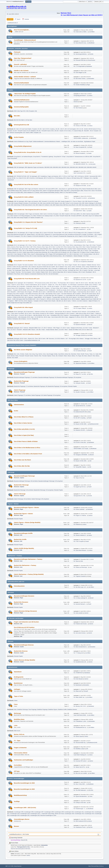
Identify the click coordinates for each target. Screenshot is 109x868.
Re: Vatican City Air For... (80, 767)
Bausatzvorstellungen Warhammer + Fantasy (28, 559)
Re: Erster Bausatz (78, 679)
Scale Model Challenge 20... (80, 755)
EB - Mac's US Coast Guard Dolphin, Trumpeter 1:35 (27, 129)
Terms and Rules (95, 866)
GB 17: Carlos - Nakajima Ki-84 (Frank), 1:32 (74, 328)
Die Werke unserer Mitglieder (23, 350)
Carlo (18, 354)
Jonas (44, 354)
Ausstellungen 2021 (25, 815)
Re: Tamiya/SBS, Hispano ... (80, 467)
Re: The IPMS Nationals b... (80, 790)
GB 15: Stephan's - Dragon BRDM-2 (33, 297)
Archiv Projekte (19, 137)
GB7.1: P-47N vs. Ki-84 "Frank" (66, 176)
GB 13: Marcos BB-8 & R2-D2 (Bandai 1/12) (58, 252)
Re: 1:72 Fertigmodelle (79, 66)
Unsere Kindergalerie (21, 361)
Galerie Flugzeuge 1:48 (37, 395)
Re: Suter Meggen (78, 73)
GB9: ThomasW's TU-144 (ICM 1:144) (48, 201)
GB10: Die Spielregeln (19, 214)
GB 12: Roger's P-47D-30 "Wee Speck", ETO (86, 236)
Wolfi (100, 354)
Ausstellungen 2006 (29, 812)
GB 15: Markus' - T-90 (57, 286)
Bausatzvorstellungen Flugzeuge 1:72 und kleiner (26, 377)
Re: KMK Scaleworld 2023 (80, 821)
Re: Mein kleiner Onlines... (80, 79)
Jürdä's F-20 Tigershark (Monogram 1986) (53, 191)
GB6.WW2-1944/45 (92, 167)
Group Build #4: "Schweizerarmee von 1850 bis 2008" (79, 157)
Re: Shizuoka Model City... (80, 743)
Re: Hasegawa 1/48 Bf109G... (81, 455)
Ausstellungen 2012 (89, 812)
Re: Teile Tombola (78, 108)
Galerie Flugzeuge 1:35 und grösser (52, 395)
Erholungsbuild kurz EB (21, 125)
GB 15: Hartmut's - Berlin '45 (73, 283)
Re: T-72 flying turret (78, 653)
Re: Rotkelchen (77, 524)
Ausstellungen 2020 (69, 814)
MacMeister (92, 43)
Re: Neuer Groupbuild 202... (80, 147)
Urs (94, 354)
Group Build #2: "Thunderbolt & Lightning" (43, 157)
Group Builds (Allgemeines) (23, 146)
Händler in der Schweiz (21, 71)
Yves (13, 358)
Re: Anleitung (77, 223)
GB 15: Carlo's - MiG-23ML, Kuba (89, 283)
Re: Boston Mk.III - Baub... (80, 211)
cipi (88, 767)
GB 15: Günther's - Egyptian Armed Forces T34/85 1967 (85, 299)
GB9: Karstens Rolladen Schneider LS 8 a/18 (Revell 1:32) (25, 203)
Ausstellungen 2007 (39, 812)
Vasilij (97, 354)
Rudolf (90, 147)
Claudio (27, 354)
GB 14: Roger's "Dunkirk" (71, 265)
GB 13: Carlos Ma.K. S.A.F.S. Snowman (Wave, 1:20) (82, 254)
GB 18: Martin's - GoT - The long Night (66, 339)
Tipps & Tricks (18, 696)
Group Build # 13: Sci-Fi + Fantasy (25, 241)
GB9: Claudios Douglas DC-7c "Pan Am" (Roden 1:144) (71, 201)
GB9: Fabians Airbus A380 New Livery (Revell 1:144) (65, 205)
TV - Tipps (17, 741)
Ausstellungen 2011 (79, 812)
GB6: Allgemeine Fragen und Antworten (34, 167)
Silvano (69, 356)
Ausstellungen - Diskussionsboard (25, 40)
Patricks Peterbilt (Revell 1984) (90, 189)
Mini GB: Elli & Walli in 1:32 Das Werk (23, 120)
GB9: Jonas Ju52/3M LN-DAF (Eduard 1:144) (51, 203)
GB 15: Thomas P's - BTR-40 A (44, 299)
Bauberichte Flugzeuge (21, 381)
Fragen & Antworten (20, 748)
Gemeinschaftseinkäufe (21, 83)
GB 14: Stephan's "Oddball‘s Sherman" (87, 265)
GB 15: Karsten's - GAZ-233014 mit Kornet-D (27, 294)
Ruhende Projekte (72, 386)
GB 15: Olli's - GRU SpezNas (46, 294)
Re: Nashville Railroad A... (80, 604)
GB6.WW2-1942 (74, 167)
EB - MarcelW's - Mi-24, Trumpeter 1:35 (91, 131)
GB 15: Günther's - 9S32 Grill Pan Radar (77, 290)
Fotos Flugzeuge (32, 710)
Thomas (87, 354)
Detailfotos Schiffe (62, 710)
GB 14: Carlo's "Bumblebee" (85, 272)
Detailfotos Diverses (72, 710)
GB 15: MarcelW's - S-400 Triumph (16, 292)
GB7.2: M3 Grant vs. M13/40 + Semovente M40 (86, 176)
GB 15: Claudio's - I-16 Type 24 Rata (50, 288)
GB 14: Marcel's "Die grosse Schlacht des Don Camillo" (42, 267)
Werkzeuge (17, 713)
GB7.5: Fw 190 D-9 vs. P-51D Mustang (53, 178)
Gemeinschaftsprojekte (21, 107)
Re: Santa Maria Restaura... (80, 550)
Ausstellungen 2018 (25, 814)
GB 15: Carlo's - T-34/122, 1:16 (71, 301)
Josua (91, 796)
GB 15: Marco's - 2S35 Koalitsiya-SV (36, 290)
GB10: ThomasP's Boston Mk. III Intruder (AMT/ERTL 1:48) (70, 216)
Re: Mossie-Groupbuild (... (80, 153)
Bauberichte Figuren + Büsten (23, 514)
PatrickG (36, 356)
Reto (94, 356)
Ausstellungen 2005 (19, 812)
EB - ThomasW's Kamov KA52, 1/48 (48, 131)
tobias (89, 406)
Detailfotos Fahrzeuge (22, 710)
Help (89, 866)
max (90, 186)
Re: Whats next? (78, 691)
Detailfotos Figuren (53, 710)
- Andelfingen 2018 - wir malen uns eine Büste (72, 142)
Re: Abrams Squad (78, 736)
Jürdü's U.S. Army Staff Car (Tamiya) (68, 192)
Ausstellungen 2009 (59, 812)
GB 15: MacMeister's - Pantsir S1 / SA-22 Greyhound (28, 288)
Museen (16, 826)
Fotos (16, 704)
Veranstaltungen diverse (22, 819)
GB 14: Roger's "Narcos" (74, 269)
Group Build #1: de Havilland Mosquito (23, 157)
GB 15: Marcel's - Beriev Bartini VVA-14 (62, 299)
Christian (22, 354)
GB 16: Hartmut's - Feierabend (70, 312)
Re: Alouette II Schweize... (80, 392)
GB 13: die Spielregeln (19, 245)
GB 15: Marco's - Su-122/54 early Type (45, 296)
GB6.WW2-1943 (82, 167)
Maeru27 (90, 356)
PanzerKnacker (91, 60)
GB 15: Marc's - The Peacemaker (58, 283)
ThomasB (44, 356)
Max (69, 354)
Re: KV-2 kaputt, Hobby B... (80, 308)
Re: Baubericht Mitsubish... (80, 325)
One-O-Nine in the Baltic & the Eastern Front (28, 454)
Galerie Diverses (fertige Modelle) (24, 660)
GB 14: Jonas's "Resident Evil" (90, 267)
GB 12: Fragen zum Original (32, 233)
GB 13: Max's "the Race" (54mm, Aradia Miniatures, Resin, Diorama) (42, 245)
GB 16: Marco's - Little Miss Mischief (33, 315)
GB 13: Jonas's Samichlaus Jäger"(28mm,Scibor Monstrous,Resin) (46, 256)
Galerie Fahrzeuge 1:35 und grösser (40, 499)
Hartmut (40, 354)
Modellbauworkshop (20, 795)
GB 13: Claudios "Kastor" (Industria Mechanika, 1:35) (77, 249)
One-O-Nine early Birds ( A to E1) (24, 429)
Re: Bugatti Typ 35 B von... (80, 487)
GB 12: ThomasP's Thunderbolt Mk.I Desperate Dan (62, 236)
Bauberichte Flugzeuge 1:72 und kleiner (23, 386)
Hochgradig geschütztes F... (80, 96)
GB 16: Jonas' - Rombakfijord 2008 (51, 315)
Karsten (32, 356)
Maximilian (74, 354)
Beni (15, 354)
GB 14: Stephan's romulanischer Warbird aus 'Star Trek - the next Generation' (40, 274)
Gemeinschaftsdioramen (22, 100)
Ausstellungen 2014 (89, 814)
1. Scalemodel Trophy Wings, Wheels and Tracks (52, 814)
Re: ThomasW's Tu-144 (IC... (81, 198)
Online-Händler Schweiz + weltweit (25, 77)
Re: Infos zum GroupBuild (80, 262)
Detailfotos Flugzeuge (42, 710)
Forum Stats (14, 843)
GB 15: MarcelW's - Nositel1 (94, 290)
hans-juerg (93, 164)
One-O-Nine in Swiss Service (23, 423)
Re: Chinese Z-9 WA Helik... (80, 126)
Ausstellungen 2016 (15, 814)
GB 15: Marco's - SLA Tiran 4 (28, 296)
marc (21, 561)
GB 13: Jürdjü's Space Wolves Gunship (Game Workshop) (33, 252)
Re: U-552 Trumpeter (79, 541)
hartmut (91, 516)
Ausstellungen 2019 (35, 814)
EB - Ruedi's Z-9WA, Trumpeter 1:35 (32, 133)
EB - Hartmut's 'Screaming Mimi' (15, 133)
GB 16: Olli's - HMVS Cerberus (88, 317)
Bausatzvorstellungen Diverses (24, 645)
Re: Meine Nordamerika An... (81, 647)
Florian (53, 356)
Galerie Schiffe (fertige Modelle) (24, 548)
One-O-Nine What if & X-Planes (24, 417)
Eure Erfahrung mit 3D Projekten (24, 627)
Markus (73, 356)
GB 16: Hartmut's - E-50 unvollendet (87, 312)
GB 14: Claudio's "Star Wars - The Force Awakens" (19, 272)
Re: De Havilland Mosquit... (80, 351)
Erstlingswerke (19, 677)
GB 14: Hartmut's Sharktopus (71, 272)
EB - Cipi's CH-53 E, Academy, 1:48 (49, 129)
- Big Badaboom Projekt (89, 142)
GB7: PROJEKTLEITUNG (20, 176)
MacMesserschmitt (94, 424)
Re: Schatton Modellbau (79, 85)
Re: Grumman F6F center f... (81, 761)
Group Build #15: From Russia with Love (27, 279)
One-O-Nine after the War (22, 466)
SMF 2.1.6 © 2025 (9, 866)
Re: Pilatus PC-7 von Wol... (80, 374)
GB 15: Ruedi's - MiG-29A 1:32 (56, 301)
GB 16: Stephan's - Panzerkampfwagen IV (70, 315)
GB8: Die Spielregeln (19, 189)
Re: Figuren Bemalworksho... (81, 796)
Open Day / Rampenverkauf (23, 58)
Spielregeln (17, 328)
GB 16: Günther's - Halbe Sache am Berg (76, 313)
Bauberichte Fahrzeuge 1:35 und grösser (44, 490)
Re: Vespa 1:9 (77, 478)
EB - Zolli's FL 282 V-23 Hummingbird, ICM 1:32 (69, 129)
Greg (37, 354)
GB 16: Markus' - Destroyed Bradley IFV (56, 313)
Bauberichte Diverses (21, 651)
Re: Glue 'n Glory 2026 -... (80, 784)
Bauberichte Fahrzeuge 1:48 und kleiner (24, 490)
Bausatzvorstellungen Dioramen (24, 596)
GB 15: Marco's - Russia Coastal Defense (27, 285)
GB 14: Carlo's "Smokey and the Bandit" (44, 265)
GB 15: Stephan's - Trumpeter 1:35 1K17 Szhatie (36, 301)
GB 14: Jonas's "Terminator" (75, 267)
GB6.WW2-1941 (65, 167)
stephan (22, 478)
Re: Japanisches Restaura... (80, 363)
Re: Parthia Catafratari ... (80, 509)
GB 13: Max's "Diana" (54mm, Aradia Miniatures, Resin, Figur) (74, 245)
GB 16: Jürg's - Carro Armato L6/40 (52, 317)
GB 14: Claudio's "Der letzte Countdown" (24, 265)
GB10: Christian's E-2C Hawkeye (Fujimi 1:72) (44, 216)
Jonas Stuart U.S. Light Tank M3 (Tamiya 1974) (70, 189)
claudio (90, 153)
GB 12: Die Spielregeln (19, 233)
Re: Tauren (76, 561)
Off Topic (17, 771)
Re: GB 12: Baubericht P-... (80, 229)
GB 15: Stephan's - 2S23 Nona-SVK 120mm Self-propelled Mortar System (78, 288)
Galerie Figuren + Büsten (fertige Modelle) (27, 522)
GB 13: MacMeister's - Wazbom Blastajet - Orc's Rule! (76, 256)
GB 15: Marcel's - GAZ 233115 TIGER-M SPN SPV (81, 297)
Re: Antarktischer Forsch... (80, 827)
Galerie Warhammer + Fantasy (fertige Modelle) (29, 574)
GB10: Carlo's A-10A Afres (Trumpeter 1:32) (51, 214)
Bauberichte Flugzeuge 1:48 (40, 386)
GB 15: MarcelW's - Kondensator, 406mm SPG (28, 286)
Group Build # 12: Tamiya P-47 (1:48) (25, 228)
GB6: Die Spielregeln (19, 167)
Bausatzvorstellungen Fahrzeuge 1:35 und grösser (51, 481)
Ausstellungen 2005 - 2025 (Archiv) (25, 808)
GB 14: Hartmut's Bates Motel (56, 272)
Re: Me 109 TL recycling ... (80, 418)
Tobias (91, 354)
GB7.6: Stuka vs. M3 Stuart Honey (71, 178)
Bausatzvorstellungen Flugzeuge (24, 372)
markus (90, 96)
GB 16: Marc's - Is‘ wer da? (18, 315)
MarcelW (90, 430)
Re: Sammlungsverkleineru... (81, 54)
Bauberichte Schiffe (20, 539)
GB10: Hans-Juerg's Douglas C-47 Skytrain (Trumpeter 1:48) (28, 218)
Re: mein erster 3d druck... (80, 633)
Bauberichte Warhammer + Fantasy (25, 565)
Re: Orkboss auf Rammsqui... (81, 567)
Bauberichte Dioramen (21, 602)
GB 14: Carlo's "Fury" (59, 265)
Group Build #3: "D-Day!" (60, 157)
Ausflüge (17, 801)
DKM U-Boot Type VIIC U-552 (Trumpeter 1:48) (25, 111)
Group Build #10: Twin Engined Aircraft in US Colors (30, 210)
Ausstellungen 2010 (69, 812)
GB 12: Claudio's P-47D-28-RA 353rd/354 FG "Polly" (36, 236)
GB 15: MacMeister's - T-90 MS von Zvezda (56, 290)
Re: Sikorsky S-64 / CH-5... (80, 706)
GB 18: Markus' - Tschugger (83, 339)
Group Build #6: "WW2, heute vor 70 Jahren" (28, 163)
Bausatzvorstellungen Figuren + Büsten (26, 507)
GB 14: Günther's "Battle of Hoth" (40, 272)
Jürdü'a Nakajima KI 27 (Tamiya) (31, 192)
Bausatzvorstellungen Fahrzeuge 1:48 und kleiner (26, 481)
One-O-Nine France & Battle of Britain (26, 441)
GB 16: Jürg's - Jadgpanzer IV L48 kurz (71, 317)
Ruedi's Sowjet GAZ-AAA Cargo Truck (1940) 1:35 (19, 303)
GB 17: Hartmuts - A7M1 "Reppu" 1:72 (53, 328)
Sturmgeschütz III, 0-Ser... (80, 496)
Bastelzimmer (18, 683)
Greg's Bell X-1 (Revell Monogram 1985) (73, 191)
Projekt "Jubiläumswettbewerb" (36, 142)
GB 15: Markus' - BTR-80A (62, 292)
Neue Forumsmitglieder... (22, 30)
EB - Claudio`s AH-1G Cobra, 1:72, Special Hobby (69, 131)
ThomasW (22, 356)
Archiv (16, 411)
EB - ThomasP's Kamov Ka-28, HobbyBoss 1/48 (27, 131)
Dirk (83, 356)
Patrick (79, 354)
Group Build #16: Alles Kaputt (23, 307)
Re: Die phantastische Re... (80, 242)
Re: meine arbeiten (78, 613)
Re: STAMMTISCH (78, 673)
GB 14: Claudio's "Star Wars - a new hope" (90, 270)
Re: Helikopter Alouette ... (80, 383)
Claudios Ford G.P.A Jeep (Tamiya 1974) (32, 191)
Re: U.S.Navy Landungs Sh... (81, 598)
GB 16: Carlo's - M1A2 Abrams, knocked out (35, 313)
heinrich (86, 613)
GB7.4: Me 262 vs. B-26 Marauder (35, 178)
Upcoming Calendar (16, 838)
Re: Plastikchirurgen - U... (80, 809)
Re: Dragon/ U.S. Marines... (80, 516)
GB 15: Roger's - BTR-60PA (31, 292)
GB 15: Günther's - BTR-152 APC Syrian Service (84, 294)
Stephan (49, 356)
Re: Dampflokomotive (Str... (80, 662)
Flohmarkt (17, 52)
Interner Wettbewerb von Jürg (21, 142)
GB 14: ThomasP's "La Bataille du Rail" (58, 269)
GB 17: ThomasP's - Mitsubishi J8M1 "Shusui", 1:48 (25, 330)
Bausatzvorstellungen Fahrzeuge (24, 476)
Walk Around (17, 731)
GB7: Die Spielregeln (32, 176)
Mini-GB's (17, 116)
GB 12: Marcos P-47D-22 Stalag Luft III (74, 233)
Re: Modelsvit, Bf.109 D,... (80, 430)
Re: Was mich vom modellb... (81, 773)
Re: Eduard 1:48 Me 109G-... (81, 424)
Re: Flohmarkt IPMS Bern (80, 60)
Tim (77, 356)
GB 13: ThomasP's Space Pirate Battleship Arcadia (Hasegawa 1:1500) (63, 251)
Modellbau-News (19, 719)
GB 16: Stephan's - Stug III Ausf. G (89, 315)
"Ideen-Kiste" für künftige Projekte (25, 94)
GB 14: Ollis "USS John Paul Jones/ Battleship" (43, 270)
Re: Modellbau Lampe (79, 749)
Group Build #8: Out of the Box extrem (26, 185)
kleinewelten (91, 79)
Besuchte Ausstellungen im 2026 (24, 783)
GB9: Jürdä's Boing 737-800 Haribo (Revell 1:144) (23, 205)
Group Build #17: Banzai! (22, 324)
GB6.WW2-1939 (48, 167)
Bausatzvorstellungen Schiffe (23, 533)
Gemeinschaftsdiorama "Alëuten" (52, 142)
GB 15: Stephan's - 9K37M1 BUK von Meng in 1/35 (75, 286)
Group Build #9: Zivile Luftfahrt (24, 197)
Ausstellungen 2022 (35, 815)
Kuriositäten (18, 765)
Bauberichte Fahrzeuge (21, 485)
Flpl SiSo (91, 374)
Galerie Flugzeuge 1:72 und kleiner (22, 395)
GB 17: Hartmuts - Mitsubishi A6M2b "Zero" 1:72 (32, 328)
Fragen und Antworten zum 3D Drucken (26, 622)
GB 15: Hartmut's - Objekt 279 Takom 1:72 (89, 301)
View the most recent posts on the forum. (21, 849)
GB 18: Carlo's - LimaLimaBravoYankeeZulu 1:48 (28, 340)
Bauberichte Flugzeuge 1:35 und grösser (58, 386)
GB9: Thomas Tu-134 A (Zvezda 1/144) (72, 203)
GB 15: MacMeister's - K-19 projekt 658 (85, 296)
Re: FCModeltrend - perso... (80, 721)
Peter (40, 356)
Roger (88, 85)
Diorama (76, 102)
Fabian (17, 356)
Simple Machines (18, 866)
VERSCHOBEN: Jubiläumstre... (81, 138)
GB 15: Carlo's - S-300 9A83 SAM (47, 292)
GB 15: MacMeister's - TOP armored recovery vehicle (37, 283)
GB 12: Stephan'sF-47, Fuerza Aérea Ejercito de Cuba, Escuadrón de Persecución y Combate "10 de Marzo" (68, 234)
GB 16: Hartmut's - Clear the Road (54, 312)
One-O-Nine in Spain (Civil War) (24, 435)
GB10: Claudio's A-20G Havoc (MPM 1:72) (72, 214)
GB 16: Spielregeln (19, 312)
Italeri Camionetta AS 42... (80, 173)
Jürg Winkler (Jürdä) (63, 354)
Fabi (82, 561)
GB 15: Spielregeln (19, 283)
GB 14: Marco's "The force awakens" (89, 269)
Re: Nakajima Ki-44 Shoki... (80, 186)
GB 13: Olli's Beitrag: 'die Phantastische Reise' (34, 251)
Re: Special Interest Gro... (80, 406)
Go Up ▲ (102, 866)
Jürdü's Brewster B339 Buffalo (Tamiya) (49, 192)
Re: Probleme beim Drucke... (81, 624)
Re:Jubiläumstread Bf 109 (80, 412)
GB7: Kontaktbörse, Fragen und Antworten (48, 176)
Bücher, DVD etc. (19, 734)
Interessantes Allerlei (21, 753)
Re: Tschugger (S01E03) (80, 335)
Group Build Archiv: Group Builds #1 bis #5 (28, 152)
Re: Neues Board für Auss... (80, 43)
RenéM (83, 354)
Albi (57, 356)
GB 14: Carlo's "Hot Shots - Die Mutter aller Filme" (67, 270)
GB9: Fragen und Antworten (31, 201)
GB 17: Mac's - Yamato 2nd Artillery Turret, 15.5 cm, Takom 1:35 (77, 330)
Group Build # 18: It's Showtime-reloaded (27, 334)
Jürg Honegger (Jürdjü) (52, 354)
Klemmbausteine (19, 586)
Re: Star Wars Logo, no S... (80, 587)
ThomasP (27, 356)
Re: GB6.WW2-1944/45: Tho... (81, 164)
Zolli (85, 73)
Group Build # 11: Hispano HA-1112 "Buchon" (28, 222)
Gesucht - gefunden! (20, 64)
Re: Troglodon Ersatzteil (79, 576)
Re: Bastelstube (77, 685)
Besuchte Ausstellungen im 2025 (24, 789)
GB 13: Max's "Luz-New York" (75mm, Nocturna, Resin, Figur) (64, 247)
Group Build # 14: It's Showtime (24, 261)
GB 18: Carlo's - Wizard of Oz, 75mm (29, 339)
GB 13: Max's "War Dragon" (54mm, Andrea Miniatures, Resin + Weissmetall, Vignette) (43, 249)
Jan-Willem (92, 32)
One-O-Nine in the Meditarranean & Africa (27, 448)
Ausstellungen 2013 (79, 814)
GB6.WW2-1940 (57, 167)
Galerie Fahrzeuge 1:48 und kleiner (22, 499)
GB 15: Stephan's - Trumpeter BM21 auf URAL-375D (56, 297)
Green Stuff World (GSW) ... (80, 715)
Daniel (9, 356)
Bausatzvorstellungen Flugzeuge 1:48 (47, 377)
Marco (86, 356)
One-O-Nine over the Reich (22, 460)
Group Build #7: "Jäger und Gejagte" (26, 172)
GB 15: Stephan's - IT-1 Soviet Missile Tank (65, 296)
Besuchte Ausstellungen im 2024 (48, 815)
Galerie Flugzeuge (20, 390)
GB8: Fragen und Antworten (31, 189)
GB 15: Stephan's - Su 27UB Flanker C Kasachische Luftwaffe (74, 285)
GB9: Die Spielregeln (19, 201)
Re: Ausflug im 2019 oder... (80, 803)
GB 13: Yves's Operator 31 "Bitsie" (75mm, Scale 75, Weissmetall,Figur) (28, 254)
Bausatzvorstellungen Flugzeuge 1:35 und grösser (69, 377)
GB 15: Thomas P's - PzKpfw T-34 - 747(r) (48, 285)
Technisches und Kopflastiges (23, 760)
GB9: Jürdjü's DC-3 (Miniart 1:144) (44, 205)
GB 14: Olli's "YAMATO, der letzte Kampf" (38, 269)
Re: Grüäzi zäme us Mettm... (81, 32)
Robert (65, 356)
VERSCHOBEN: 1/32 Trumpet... (81, 449)
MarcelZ (90, 325)
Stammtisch (18, 672)
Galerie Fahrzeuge (20, 494)
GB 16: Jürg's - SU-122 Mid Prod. (35, 317)
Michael (13, 356)
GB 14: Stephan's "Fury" (62, 267)
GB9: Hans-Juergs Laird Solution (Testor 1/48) (90, 205)
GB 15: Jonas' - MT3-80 (45, 286)
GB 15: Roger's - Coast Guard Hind (78, 292)
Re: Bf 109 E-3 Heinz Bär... (80, 442)
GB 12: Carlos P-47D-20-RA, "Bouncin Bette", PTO (52, 233)
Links (16, 725)
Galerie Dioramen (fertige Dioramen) (25, 611)
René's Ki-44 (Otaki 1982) (17, 192)
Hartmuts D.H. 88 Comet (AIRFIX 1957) (48, 189)
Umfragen (17, 689)
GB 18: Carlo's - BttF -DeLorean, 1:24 (48, 339)
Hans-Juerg (32, 354)
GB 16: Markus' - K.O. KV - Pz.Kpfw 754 (28, 319)
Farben (16, 701)
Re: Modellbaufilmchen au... (80, 727)
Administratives (19, 405)
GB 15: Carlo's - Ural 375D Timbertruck (63, 294)
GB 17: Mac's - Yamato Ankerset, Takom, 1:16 (50, 330)
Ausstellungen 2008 (49, 812)
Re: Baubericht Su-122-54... (80, 280)
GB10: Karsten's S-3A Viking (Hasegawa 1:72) (21, 216)
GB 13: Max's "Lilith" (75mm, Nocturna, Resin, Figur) (36, 247)
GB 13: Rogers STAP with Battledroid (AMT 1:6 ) (57, 254)
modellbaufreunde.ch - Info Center (19, 834)
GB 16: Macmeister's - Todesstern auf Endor (34, 312)
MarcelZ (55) (24, 840)
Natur (15, 710)
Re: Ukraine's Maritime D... (80, 535)
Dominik (91, 54)
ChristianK (61, 356)
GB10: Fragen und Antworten (32, 214)
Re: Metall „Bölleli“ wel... (79, 697)
